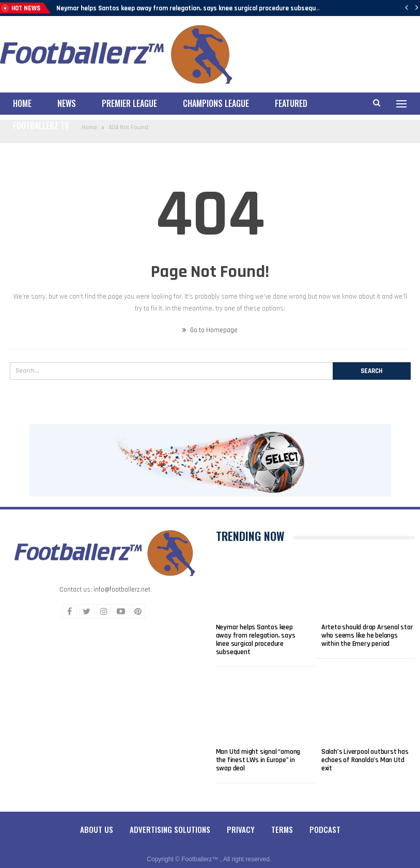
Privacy (241, 820)
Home (22, 103)
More (343, 103)
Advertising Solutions (170, 820)
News (67, 103)
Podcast (325, 820)
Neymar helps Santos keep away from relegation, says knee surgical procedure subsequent (191, 8)
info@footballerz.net (122, 581)
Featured (291, 103)
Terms (282, 820)
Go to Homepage (210, 321)
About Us (97, 820)
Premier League (129, 103)
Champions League (216, 103)
